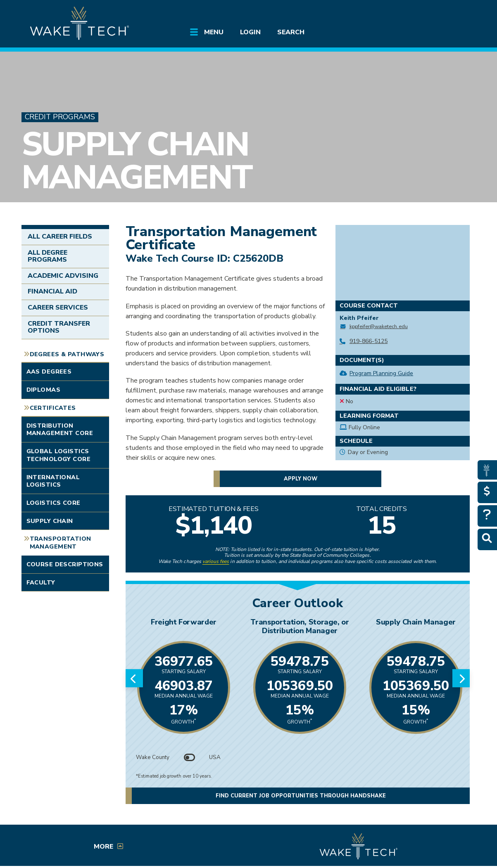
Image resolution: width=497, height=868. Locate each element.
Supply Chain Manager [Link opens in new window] (416, 622)
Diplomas (43, 390)
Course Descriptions (65, 564)
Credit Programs (60, 117)
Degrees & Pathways (67, 354)
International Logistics (53, 481)
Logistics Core (54, 503)
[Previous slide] (134, 678)
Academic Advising (63, 276)
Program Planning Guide (381, 373)
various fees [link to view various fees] (216, 561)
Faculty (41, 582)
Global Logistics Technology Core (58, 455)
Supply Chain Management (137, 161)
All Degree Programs (48, 256)
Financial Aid (53, 291)
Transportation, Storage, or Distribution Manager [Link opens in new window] (300, 626)
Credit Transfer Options (59, 327)
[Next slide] (461, 678)
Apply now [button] (301, 478)
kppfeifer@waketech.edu (379, 326)
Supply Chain (50, 521)
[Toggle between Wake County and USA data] (189, 757)
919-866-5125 (369, 341)
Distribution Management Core (60, 429)
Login (250, 32)
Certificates (53, 408)
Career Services (58, 307)
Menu (214, 32)
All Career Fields (60, 237)
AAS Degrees (49, 371)
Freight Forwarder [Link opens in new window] (184, 622)
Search (291, 32)
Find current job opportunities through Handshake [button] (301, 796)
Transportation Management (61, 543)
